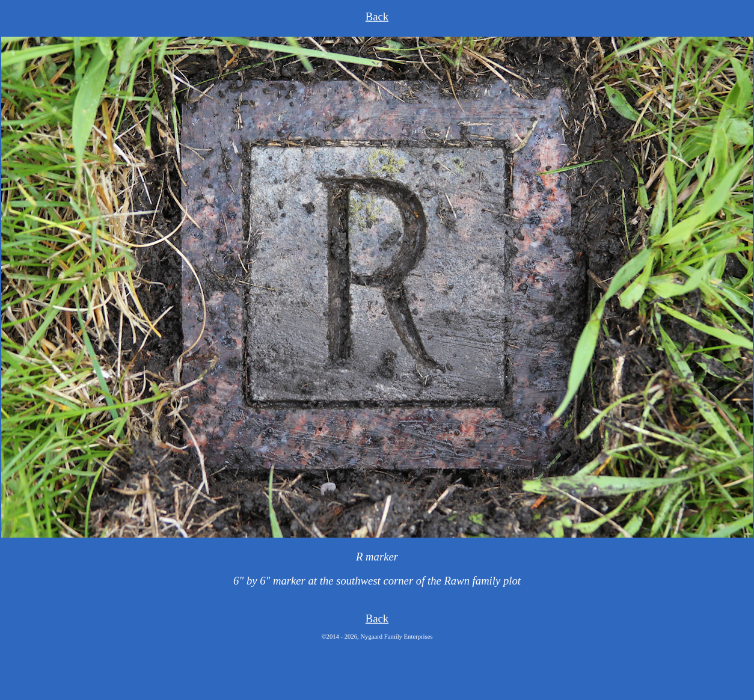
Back (377, 17)
